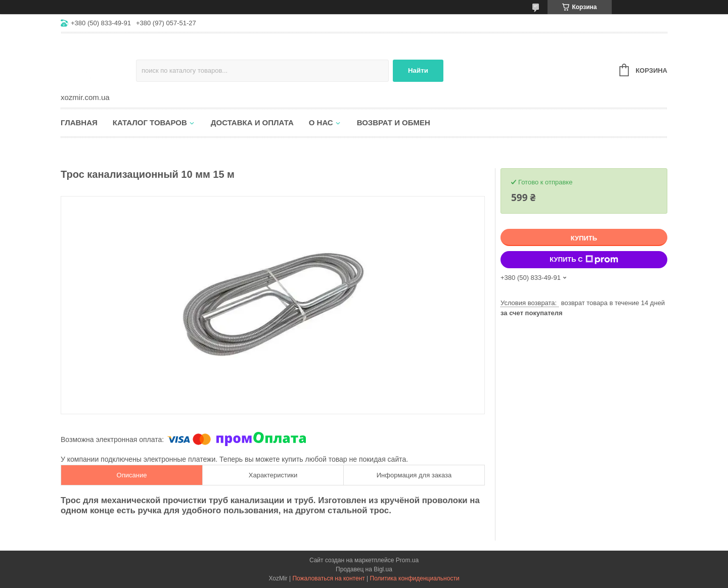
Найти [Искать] (418, 70)
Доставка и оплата (252, 122)
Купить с (584, 260)
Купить (584, 238)
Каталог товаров (150, 122)
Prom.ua (407, 560)
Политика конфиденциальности (415, 578)
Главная (79, 122)
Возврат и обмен (394, 122)
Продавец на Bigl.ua (364, 569)
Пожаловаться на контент (328, 578)
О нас (321, 122)
